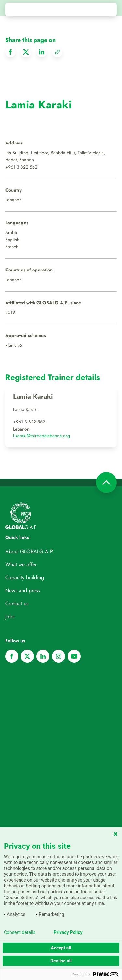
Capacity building (25, 578)
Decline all (61, 961)
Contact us (17, 603)
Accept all (61, 948)
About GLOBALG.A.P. (30, 552)
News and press (22, 591)
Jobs (10, 616)
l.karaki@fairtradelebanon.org (41, 436)
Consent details (20, 932)
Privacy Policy (68, 932)
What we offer (21, 565)
